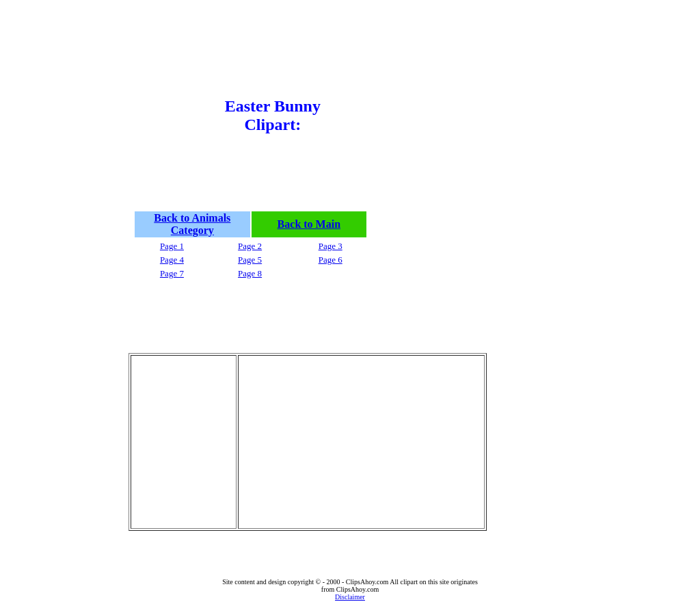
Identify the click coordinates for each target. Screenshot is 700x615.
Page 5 (250, 260)
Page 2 (250, 246)
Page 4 (172, 260)
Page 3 (331, 246)
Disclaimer (350, 597)
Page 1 (172, 246)
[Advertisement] (172, 122)
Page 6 (331, 260)
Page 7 (172, 273)
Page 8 (250, 273)
